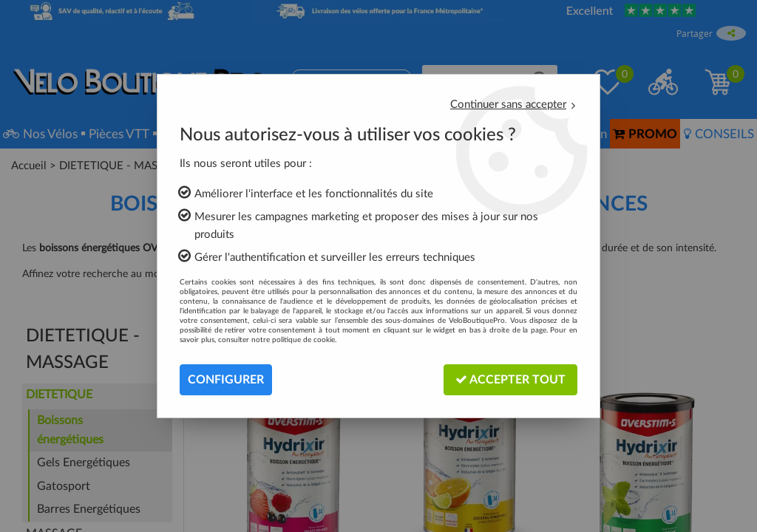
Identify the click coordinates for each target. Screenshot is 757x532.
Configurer (226, 380)
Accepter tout (510, 379)
